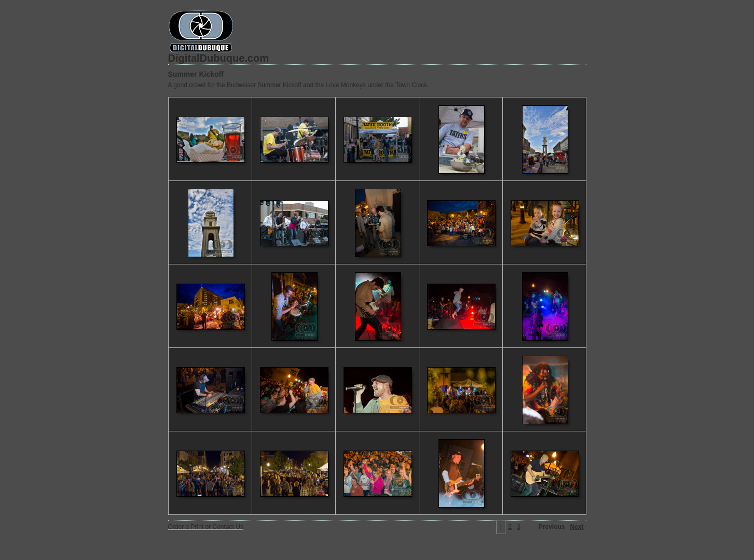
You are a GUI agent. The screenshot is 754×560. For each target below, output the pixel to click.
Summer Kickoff (196, 74)
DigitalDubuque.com (218, 58)
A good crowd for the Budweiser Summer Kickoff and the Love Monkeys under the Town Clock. (299, 85)
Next (577, 527)
